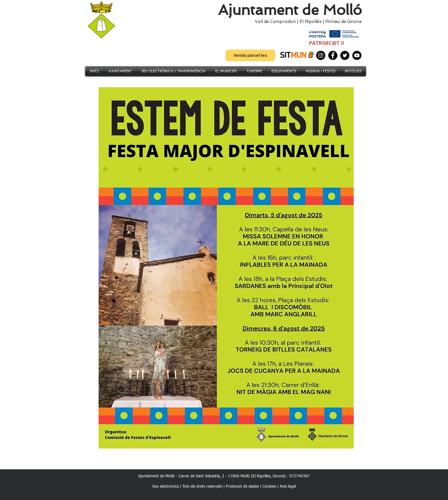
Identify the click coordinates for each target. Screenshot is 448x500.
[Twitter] (345, 55)
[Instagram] (321, 55)
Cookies (269, 487)
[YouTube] (357, 55)
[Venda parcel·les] (250, 55)
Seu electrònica (165, 487)
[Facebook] (333, 55)
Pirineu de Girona (344, 22)
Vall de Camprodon (274, 22)
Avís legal (288, 487)
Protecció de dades (242, 487)
